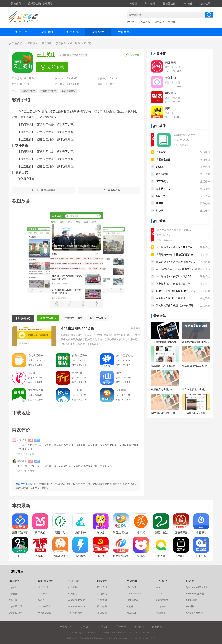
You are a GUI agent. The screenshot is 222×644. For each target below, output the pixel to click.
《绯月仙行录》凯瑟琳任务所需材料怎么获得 (180, 247)
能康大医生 (161, 532)
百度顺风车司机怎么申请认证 (172, 298)
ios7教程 (72, 594)
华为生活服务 (36, 355)
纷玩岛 (141, 556)
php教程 (14, 581)
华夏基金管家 (163, 159)
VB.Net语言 (44, 606)
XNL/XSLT (132, 613)
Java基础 (191, 606)
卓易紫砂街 (114, 190)
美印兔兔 (40, 532)
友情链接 (139, 627)
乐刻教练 (80, 556)
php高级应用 (16, 613)
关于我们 (85, 627)
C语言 (41, 600)
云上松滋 (77, 390)
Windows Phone (76, 600)
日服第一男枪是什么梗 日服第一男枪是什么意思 (182, 291)
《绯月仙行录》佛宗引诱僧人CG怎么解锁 (179, 276)
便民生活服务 (79, 355)
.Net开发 (43, 594)
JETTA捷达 (162, 181)
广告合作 (121, 627)
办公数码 (162, 581)
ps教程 (133, 3)
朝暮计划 (60, 532)
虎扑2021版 (162, 174)
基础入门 (43, 587)
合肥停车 (201, 556)
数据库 (172, 22)
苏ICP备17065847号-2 (140, 633)
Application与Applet (196, 587)
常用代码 (102, 594)
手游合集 (123, 32)
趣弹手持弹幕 (48, 190)
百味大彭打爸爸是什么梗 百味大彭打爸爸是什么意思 (184, 262)
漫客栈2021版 (164, 189)
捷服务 (160, 203)
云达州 (32, 373)
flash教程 (150, 3)
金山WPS (161, 606)
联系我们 (103, 627)
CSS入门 (102, 587)
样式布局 (102, 606)
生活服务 (75, 43)
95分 (20, 556)
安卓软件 (98, 32)
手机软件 (205, 255)
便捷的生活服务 (49, 91)
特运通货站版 (121, 556)
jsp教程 (190, 581)
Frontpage (132, 600)
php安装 (13, 600)
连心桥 (101, 556)
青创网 (161, 556)
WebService (45, 613)
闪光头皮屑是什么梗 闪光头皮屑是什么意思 (180, 305)
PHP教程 (132, 22)
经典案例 (102, 600)
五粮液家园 (181, 532)
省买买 (141, 532)
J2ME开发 (191, 600)
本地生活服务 (29, 91)
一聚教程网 (31, 43)
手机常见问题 (75, 613)
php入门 (13, 587)
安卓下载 (47, 43)
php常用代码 (16, 606)
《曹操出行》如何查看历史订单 (173, 284)
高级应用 (102, 613)
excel (159, 594)
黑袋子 (181, 556)
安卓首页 (22, 32)
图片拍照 (205, 167)
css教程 (102, 581)
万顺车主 (40, 556)
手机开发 (73, 581)
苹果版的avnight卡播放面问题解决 (175, 254)
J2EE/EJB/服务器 (195, 594)
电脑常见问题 (203, 269)
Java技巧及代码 (194, 613)
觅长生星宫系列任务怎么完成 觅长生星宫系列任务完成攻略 (189, 230)
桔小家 (160, 210)
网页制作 (132, 581)
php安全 (13, 594)
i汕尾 (119, 373)
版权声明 (157, 627)
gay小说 (161, 196)
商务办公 (205, 203)
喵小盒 (101, 532)
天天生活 (77, 373)
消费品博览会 (121, 532)
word (159, 587)
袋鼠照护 (80, 532)
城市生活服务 (69, 91)
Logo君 (160, 167)
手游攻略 (168, 240)
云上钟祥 (121, 390)
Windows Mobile (76, 606)
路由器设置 (169, 3)
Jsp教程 (188, 3)
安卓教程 (72, 587)
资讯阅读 (184, 145)
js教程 (130, 606)
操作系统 (159, 22)
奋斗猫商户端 (36, 390)
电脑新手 (161, 613)
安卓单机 (47, 32)
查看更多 (136, 328)
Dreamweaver (134, 594)
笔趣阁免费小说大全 (184, 135)
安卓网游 (72, 32)
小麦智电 (201, 532)
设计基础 (131, 587)
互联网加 (205, 262)
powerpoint (162, 600)
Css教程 (146, 22)
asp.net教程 (45, 581)
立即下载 (55, 67)
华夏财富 (161, 152)
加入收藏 (205, 3)
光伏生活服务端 (125, 355)
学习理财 (205, 152)
